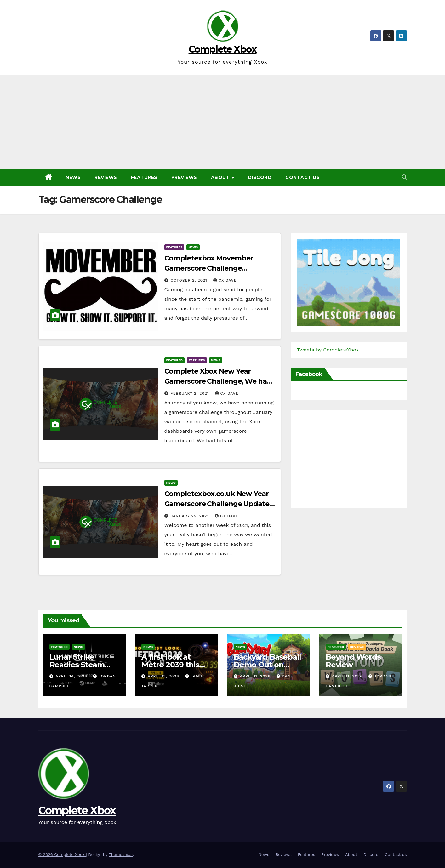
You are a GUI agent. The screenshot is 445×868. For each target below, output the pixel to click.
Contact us (302, 177)
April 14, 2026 (72, 676)
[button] (404, 177)
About (221, 177)
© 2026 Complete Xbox (62, 855)
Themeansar (121, 855)
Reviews (106, 177)
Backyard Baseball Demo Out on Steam (268, 665)
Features (144, 177)
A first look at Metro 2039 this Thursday (170, 665)
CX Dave (225, 280)
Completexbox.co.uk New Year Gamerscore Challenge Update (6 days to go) (217, 504)
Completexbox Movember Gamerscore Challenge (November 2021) (209, 268)
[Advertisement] (223, 122)
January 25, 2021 (190, 516)
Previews (184, 177)
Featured (174, 360)
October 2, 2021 (189, 280)
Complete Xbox (223, 49)
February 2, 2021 (190, 393)
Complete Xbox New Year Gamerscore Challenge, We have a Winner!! (220, 381)
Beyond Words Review (353, 661)
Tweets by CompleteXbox (328, 350)
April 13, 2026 (164, 676)
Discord (260, 177)
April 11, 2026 (256, 676)
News (73, 177)
